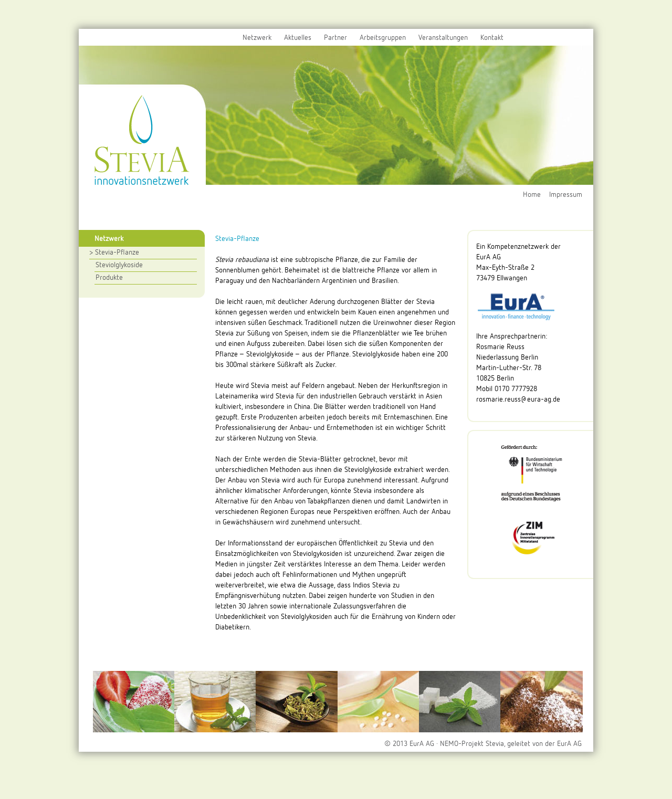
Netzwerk (257, 38)
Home (532, 195)
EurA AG (569, 744)
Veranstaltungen (443, 38)
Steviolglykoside (119, 265)
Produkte (109, 278)
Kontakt (492, 38)
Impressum (566, 195)
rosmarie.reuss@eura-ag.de (518, 400)
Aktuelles (298, 38)
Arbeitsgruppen (383, 38)
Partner (335, 38)
